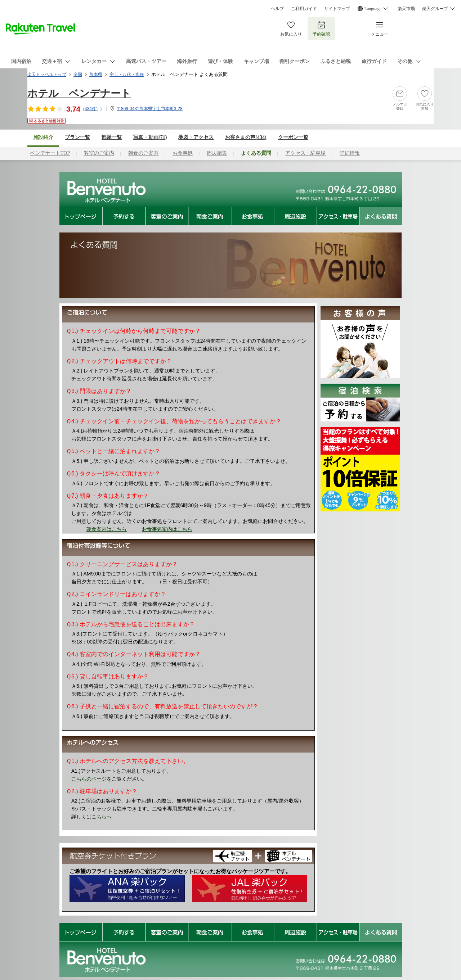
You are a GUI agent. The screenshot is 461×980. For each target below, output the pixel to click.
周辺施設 (217, 153)
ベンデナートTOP (50, 153)
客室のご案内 (99, 153)
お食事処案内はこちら (167, 529)
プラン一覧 (77, 137)
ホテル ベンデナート (79, 93)
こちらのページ (89, 779)
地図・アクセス (196, 137)
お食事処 (183, 153)
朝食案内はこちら (107, 529)
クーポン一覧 (293, 137)
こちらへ (102, 817)
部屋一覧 (112, 137)
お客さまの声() (246, 137)
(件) (93, 109)
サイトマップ (337, 9)
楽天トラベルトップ (47, 74)
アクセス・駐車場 (305, 153)
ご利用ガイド (304, 9)
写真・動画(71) (150, 137)
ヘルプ (277, 9)
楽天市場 (406, 9)
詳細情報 (350, 153)
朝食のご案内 (143, 153)
